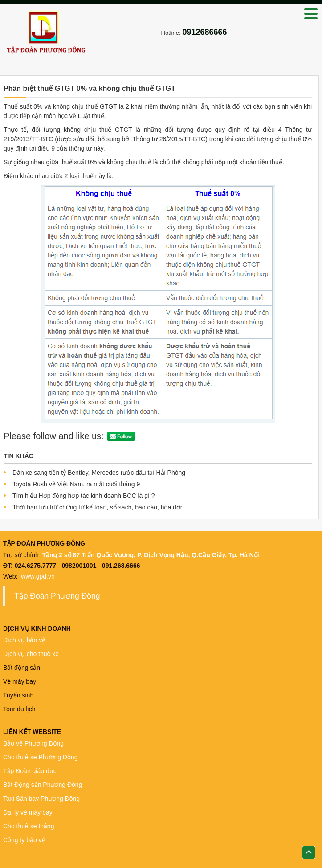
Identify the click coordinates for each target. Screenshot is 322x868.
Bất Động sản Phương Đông (43, 785)
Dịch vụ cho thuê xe (31, 654)
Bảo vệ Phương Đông (33, 743)
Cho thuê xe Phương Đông (41, 757)
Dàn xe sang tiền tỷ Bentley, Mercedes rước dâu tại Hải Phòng (99, 473)
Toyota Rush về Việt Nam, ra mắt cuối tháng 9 (76, 484)
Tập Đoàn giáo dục (31, 771)
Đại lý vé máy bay (28, 812)
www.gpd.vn (39, 576)
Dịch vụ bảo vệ (24, 640)
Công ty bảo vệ (24, 840)
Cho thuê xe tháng (29, 826)
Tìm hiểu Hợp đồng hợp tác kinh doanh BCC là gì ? (84, 496)
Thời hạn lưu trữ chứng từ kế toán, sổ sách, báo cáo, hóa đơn (98, 507)
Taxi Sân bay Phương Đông (41, 799)
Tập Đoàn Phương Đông (57, 596)
